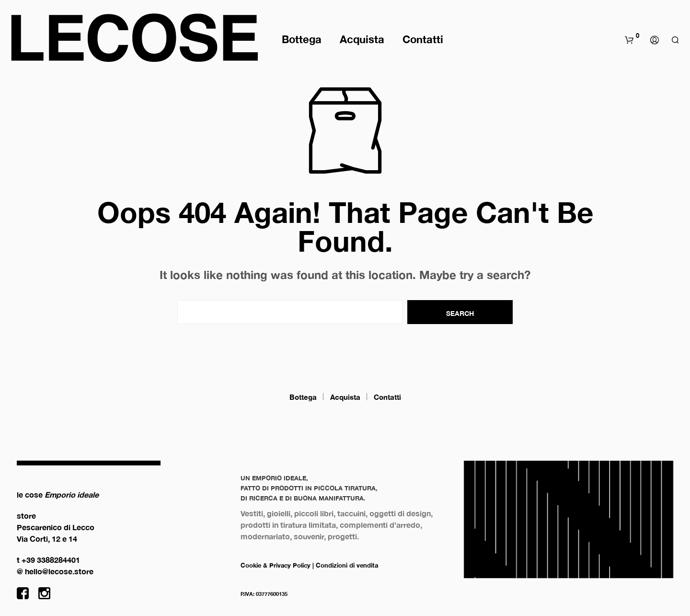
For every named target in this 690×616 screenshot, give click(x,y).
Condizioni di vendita (347, 565)
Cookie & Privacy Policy (276, 565)
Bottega (302, 39)
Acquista (362, 39)
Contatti (423, 39)
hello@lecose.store (59, 571)
